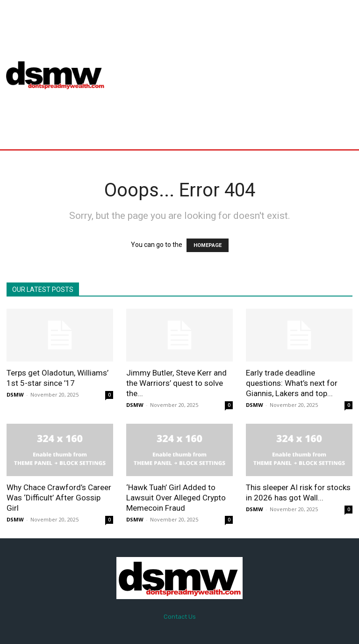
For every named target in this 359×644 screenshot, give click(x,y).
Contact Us (180, 617)
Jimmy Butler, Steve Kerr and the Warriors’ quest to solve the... (176, 383)
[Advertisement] (236, 74)
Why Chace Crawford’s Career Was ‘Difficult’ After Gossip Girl (59, 498)
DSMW (15, 394)
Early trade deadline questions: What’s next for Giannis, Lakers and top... (292, 383)
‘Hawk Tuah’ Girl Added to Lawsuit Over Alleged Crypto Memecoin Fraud (176, 498)
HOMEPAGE (208, 245)
